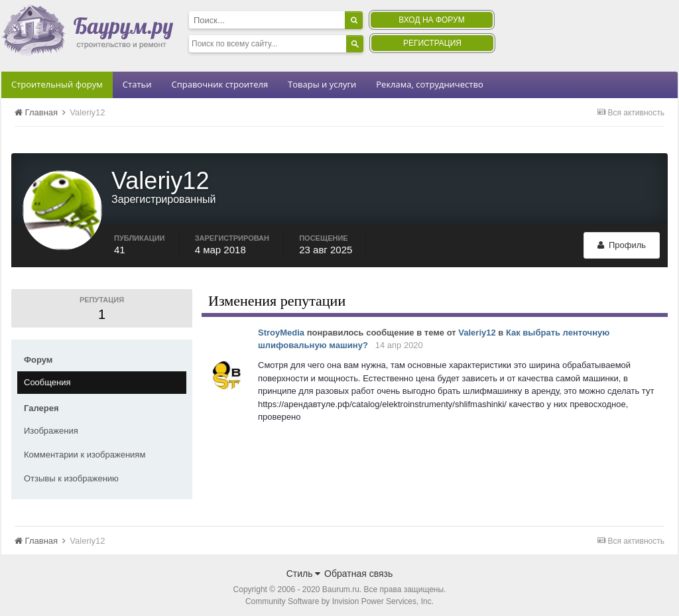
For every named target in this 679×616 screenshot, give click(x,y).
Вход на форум (431, 20)
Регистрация (432, 43)
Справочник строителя (219, 84)
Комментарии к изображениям (85, 450)
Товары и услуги (322, 84)
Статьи (137, 84)
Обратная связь (358, 569)
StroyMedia (281, 328)
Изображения (51, 426)
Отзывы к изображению (71, 474)
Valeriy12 (477, 328)
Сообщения (47, 378)
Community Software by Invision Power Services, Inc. (339, 597)
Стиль (304, 569)
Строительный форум (57, 84)
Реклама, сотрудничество (429, 84)
